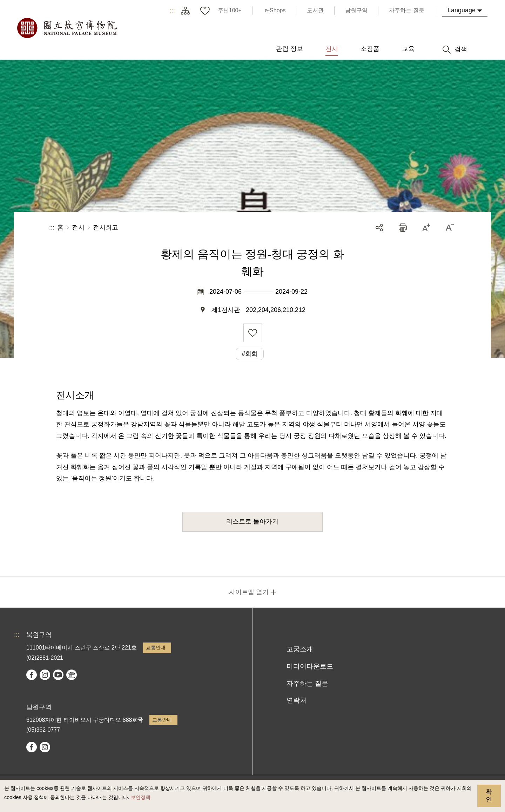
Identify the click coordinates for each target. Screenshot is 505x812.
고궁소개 (300, 649)
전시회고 (106, 227)
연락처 (297, 700)
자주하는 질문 (307, 683)
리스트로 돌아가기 (252, 521)
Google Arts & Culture (72, 675)
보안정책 (141, 797)
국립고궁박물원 (67, 28)
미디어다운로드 (310, 666)
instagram (45, 675)
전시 (78, 227)
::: (172, 11)
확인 (489, 796)
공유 (379, 228)
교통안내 (156, 647)
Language (462, 10)
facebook (32, 675)
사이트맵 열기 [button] (249, 592)
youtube (58, 675)
